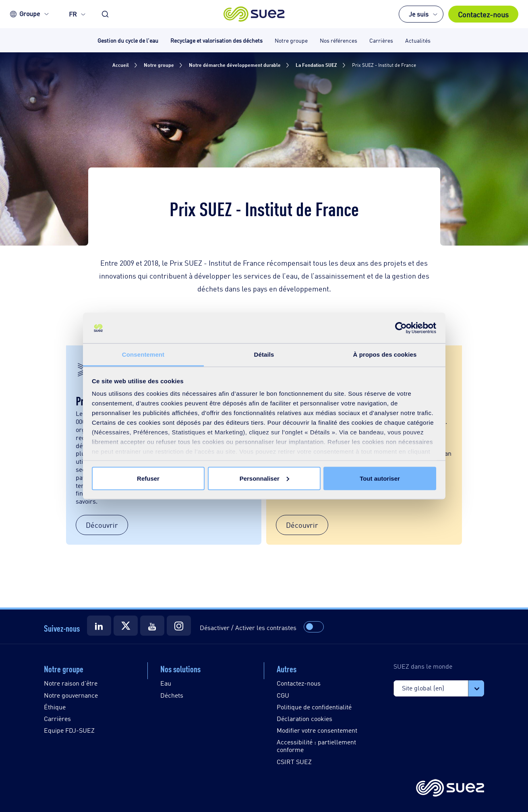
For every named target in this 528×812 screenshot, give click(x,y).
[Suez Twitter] (126, 626)
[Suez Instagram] (179, 626)
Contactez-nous (483, 14)
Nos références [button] (339, 40)
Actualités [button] (418, 40)
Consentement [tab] (143, 354)
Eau (166, 683)
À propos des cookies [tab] (385, 354)
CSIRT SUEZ (294, 761)
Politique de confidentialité (314, 707)
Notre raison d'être (71, 683)
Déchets (172, 695)
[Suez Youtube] (152, 626)
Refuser (148, 478)
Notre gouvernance (71, 695)
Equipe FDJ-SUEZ (69, 730)
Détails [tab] (264, 354)
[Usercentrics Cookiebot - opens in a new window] (401, 328)
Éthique (55, 707)
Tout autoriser (380, 478)
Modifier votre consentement (317, 730)
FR (73, 14)
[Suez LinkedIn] (99, 626)
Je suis (419, 14)
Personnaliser (264, 478)
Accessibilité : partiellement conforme (316, 746)
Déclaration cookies (304, 718)
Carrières (57, 718)
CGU (283, 695)
